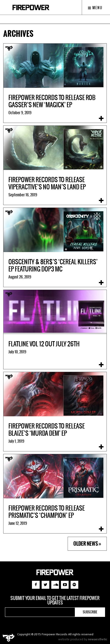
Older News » (87, 544)
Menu (95, 8)
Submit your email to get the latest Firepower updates (55, 600)
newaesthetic (98, 639)
